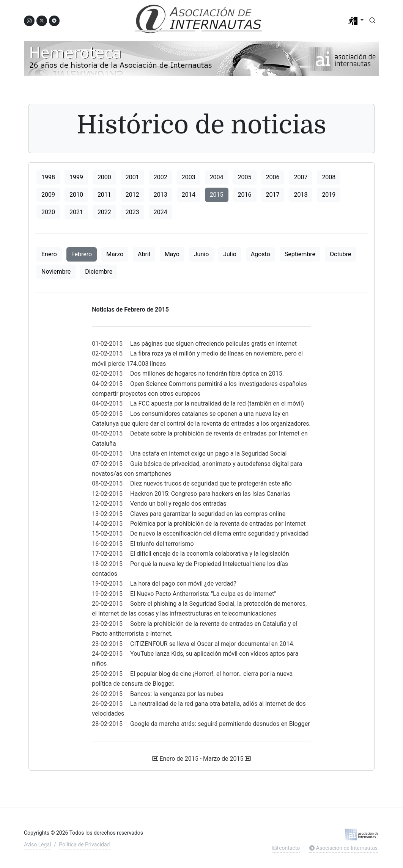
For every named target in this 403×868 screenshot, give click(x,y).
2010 (76, 195)
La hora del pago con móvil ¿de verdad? (183, 584)
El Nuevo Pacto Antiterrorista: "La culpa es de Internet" (203, 594)
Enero (49, 254)
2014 (189, 195)
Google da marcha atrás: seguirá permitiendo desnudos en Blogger (220, 724)
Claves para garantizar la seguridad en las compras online (208, 514)
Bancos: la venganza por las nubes (177, 694)
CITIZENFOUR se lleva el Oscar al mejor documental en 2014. (212, 644)
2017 (273, 195)
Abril (144, 254)
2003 (189, 177)
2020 (48, 212)
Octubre (340, 254)
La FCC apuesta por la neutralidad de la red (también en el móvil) (217, 403)
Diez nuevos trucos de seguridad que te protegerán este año (211, 483)
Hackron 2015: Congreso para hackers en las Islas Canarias (210, 494)
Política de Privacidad (84, 844)
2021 (76, 212)
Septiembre (300, 254)
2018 (301, 195)
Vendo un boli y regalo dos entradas (178, 504)
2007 (301, 177)
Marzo (115, 254)
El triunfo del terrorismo (162, 544)
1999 (76, 177)
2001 (132, 177)
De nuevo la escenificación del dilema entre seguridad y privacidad (219, 533)
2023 (132, 212)
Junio (201, 254)
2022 (104, 212)
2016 (245, 195)
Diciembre (99, 272)
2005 (245, 177)
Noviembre (56, 272)
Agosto (261, 254)
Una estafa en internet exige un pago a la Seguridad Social (208, 454)
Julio (230, 254)
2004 (217, 177)
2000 (104, 177)
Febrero (82, 254)
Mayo (172, 254)
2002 (161, 177)
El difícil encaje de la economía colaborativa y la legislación (210, 554)
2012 (132, 195)
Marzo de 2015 (223, 759)
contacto (286, 848)
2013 (161, 195)
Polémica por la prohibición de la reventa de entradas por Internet (218, 524)
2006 (273, 177)
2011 (104, 195)
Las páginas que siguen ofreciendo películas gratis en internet (213, 344)
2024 (161, 212)
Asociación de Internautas (343, 848)
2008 (329, 177)
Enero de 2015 (179, 759)
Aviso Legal (38, 844)
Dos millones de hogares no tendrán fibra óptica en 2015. (207, 374)
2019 (329, 195)
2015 (217, 195)
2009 (48, 195)
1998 (48, 177)
